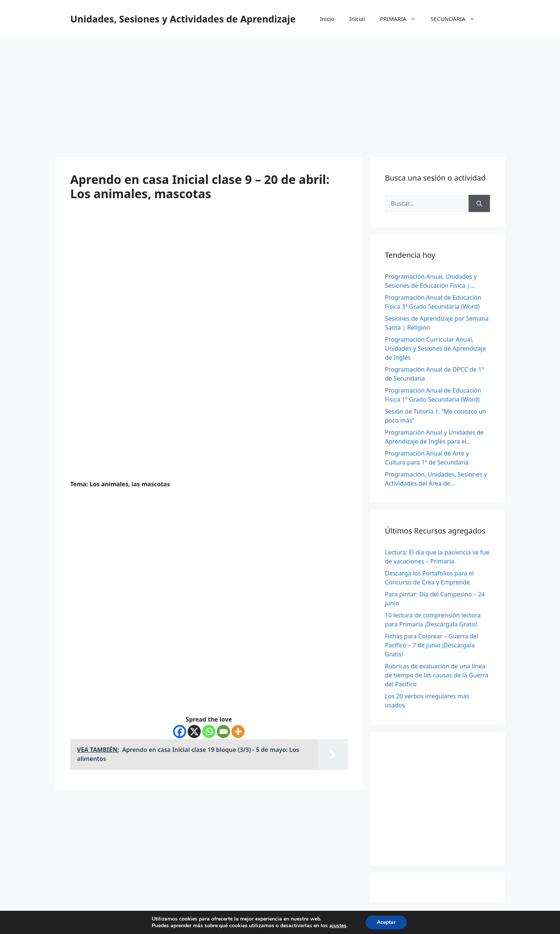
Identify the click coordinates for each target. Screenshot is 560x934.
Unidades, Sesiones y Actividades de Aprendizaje (183, 19)
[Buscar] (479, 203)
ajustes (338, 926)
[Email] (223, 732)
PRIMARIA (402, 19)
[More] (238, 732)
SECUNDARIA (457, 19)
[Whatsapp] (209, 732)
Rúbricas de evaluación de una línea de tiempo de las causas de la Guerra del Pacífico (437, 675)
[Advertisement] (280, 94)
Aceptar (386, 922)
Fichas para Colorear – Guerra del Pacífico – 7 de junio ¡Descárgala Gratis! (432, 645)
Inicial (357, 19)
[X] (194, 732)
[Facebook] (180, 732)
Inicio (327, 19)
